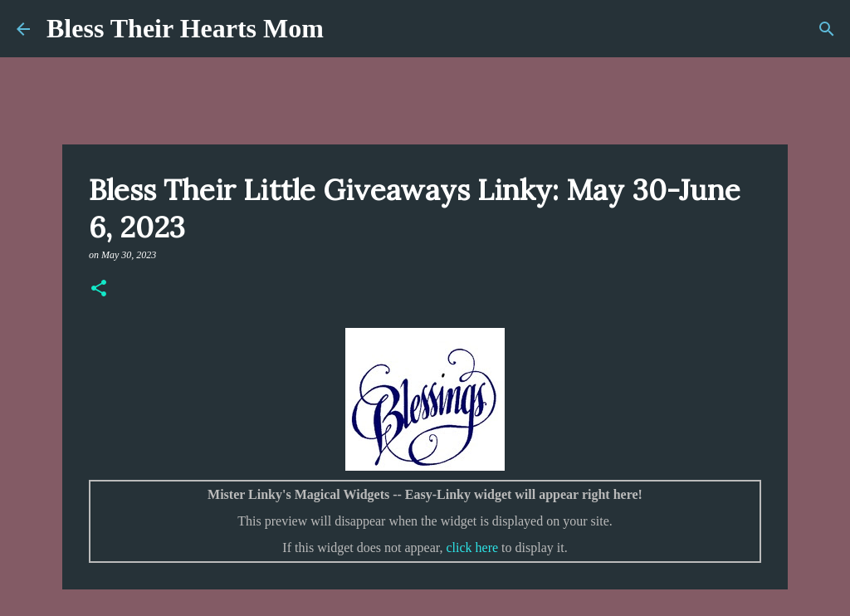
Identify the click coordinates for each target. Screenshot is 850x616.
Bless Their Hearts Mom (185, 28)
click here (472, 548)
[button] (99, 290)
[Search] (827, 29)
